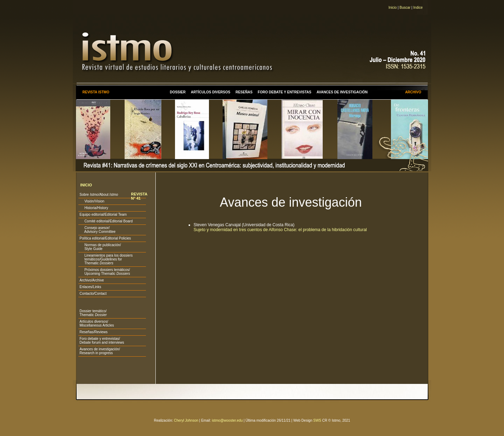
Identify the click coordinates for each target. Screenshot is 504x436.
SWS (317, 420)
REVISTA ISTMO (96, 92)
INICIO (86, 185)
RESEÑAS (244, 92)
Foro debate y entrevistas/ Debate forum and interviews (102, 341)
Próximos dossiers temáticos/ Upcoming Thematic (105, 272)
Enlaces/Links (90, 287)
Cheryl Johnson (186, 420)
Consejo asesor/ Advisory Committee (97, 230)
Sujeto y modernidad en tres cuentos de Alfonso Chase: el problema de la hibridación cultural (280, 230)
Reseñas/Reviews (93, 332)
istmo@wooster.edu (227, 420)
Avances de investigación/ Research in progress (100, 351)
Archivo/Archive (92, 280)
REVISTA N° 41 (139, 196)
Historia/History (94, 208)
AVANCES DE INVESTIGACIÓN (342, 92)
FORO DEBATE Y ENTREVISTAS (284, 92)
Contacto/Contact (93, 294)
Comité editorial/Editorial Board (106, 221)
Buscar (405, 8)
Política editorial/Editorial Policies (105, 238)
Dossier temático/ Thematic (93, 313)
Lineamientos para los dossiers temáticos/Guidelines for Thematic (106, 259)
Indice (418, 8)
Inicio (393, 8)
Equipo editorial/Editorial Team (103, 215)
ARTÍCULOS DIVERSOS (211, 92)
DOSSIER (178, 92)
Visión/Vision (92, 201)
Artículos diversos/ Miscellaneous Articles (97, 323)
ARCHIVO (413, 92)
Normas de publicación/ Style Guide (100, 247)
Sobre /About (99, 195)
